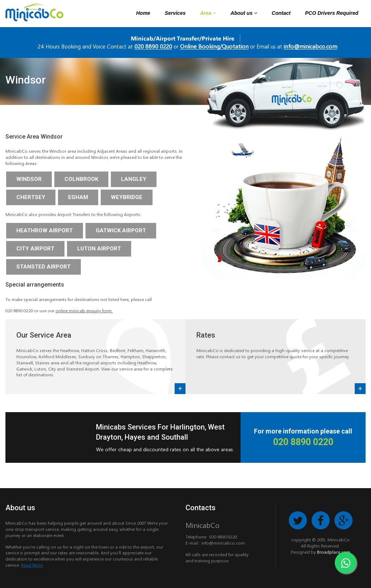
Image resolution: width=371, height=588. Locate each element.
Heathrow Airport (45, 230)
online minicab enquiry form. (84, 310)
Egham (78, 197)
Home (143, 13)
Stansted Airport (43, 267)
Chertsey (31, 197)
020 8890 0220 (153, 46)
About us (244, 13)
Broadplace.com (334, 552)
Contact (281, 13)
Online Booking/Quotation (214, 46)
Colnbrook (81, 179)
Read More (32, 565)
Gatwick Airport (121, 230)
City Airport (35, 249)
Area (208, 13)
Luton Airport (99, 249)
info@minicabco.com (310, 46)
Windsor (29, 179)
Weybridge (127, 197)
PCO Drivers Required (332, 13)
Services (175, 13)
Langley (134, 179)
